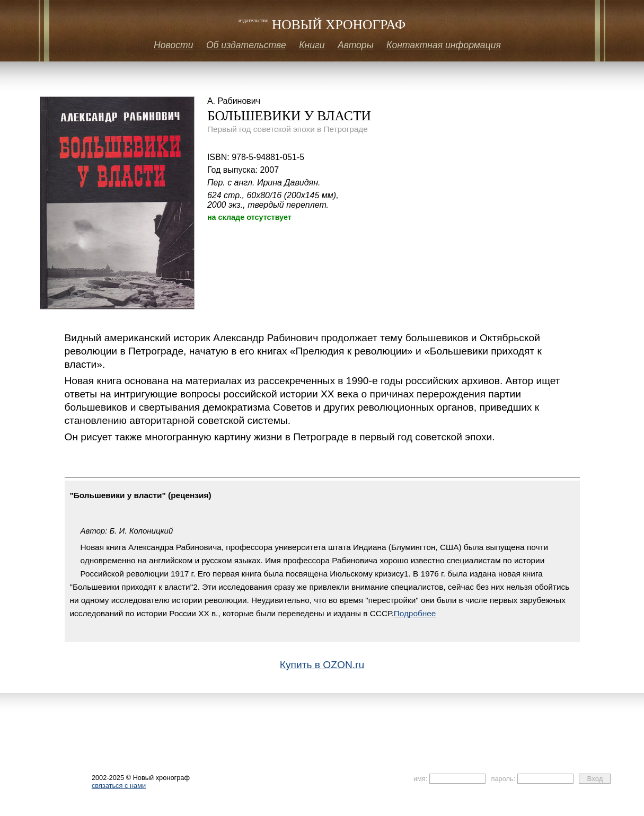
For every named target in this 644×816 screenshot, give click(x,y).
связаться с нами (119, 786)
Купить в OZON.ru (322, 665)
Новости (173, 45)
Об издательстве (246, 45)
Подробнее (415, 613)
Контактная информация (444, 45)
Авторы (356, 45)
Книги (312, 45)
